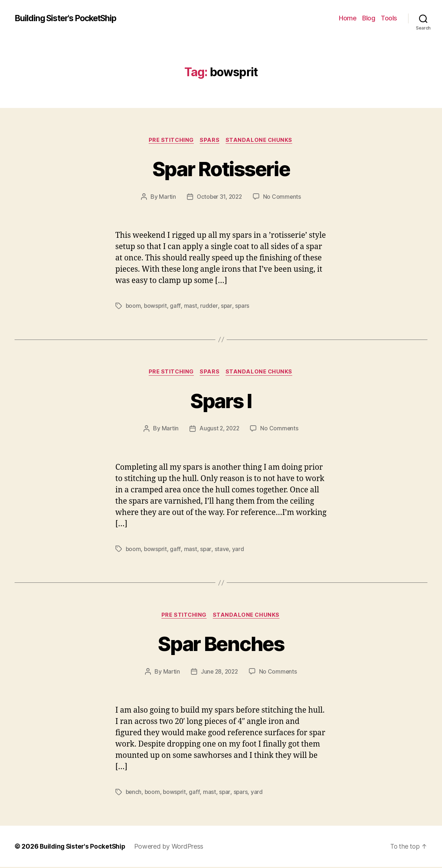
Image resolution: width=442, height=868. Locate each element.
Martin (166, 197)
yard (239, 550)
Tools (389, 18)
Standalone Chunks (261, 140)
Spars (211, 140)
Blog (369, 18)
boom (134, 306)
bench (134, 793)
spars (243, 306)
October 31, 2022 (219, 197)
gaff (176, 306)
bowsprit (156, 306)
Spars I (221, 401)
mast (191, 306)
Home (348, 18)
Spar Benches (221, 644)
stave (222, 550)
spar (227, 306)
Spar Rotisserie (221, 168)
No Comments (283, 197)
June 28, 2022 (219, 673)
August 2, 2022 (219, 430)
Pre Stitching (170, 140)
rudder (210, 306)
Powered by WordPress (171, 847)
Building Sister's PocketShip (69, 18)
